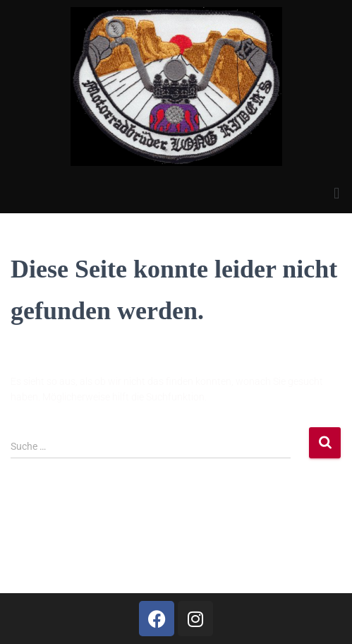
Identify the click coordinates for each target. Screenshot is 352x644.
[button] (337, 193)
